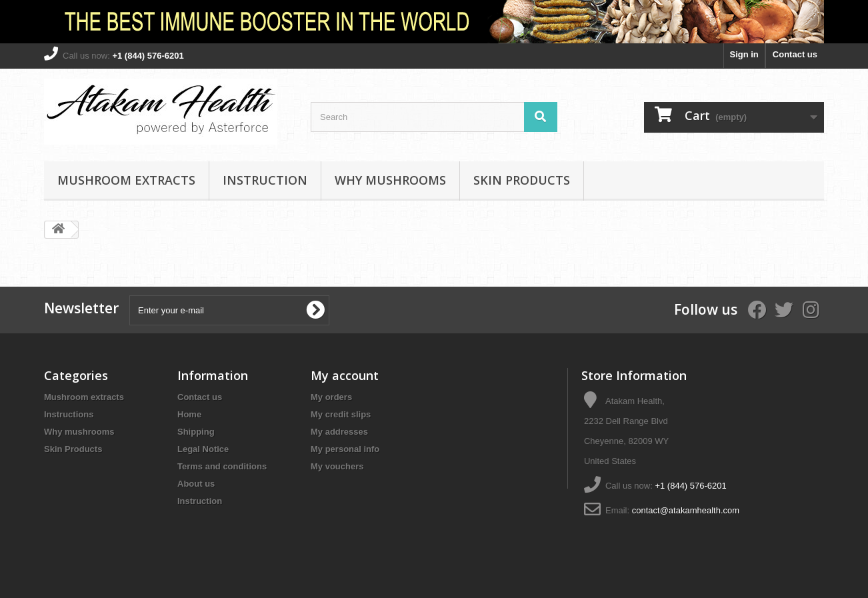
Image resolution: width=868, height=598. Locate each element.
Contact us (795, 54)
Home (189, 414)
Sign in (744, 54)
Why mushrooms (390, 180)
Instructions (69, 414)
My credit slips (341, 414)
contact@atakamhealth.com (686, 510)
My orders (331, 397)
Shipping (196, 432)
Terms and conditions (222, 466)
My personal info (345, 449)
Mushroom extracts (126, 180)
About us (196, 484)
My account (345, 375)
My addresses (339, 432)
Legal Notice (203, 449)
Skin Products (522, 180)
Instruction (265, 180)
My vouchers (337, 466)
